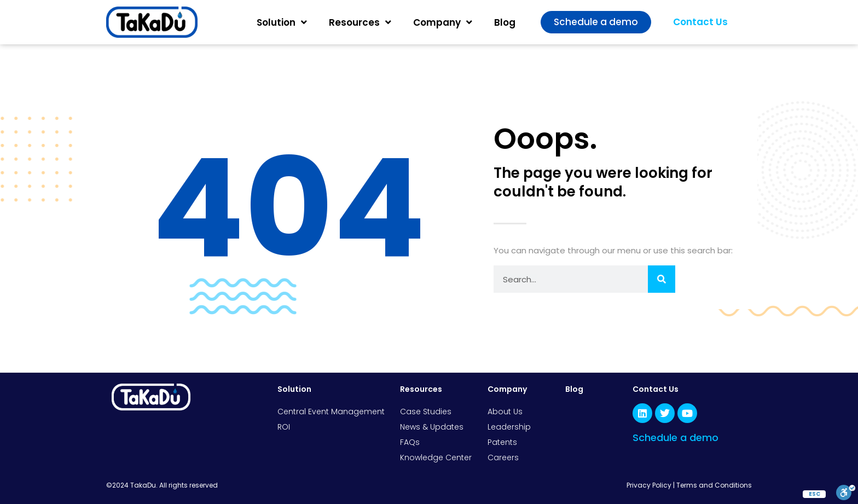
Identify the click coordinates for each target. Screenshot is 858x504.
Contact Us (656, 389)
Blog (505, 22)
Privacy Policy (649, 485)
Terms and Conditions (714, 485)
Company (443, 22)
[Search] (662, 279)
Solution (282, 22)
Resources (360, 22)
